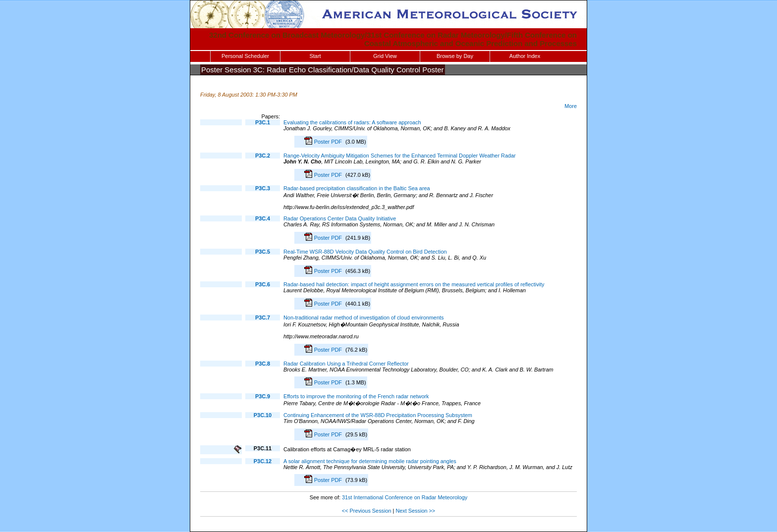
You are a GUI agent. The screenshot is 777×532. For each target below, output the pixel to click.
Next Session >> (415, 511)
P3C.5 (263, 252)
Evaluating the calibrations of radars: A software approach (352, 122)
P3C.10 (263, 415)
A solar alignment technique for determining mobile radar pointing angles (370, 461)
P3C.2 (263, 156)
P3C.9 (263, 396)
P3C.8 (263, 364)
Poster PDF (329, 142)
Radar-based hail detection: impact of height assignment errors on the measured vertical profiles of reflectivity (414, 284)
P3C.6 (263, 284)
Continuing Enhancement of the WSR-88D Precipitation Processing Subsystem (378, 415)
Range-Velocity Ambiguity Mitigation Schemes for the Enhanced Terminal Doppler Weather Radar (400, 156)
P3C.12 (263, 461)
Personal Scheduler (245, 56)
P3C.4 (263, 218)
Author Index (525, 56)
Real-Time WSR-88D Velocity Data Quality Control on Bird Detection (365, 252)
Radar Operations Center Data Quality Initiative (340, 218)
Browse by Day (455, 56)
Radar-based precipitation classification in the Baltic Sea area (357, 188)
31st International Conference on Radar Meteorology (405, 497)
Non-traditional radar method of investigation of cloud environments (363, 318)
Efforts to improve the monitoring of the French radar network (356, 396)
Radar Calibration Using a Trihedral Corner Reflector (346, 364)
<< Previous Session (367, 511)
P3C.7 (263, 318)
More (571, 106)
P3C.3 (263, 188)
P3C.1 (263, 122)
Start (315, 56)
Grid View (385, 56)
